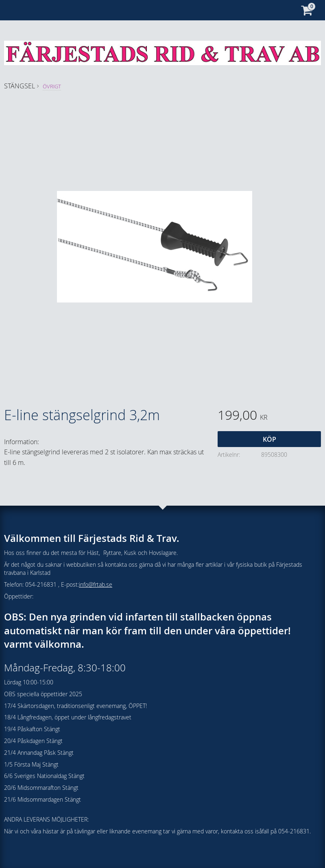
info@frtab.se (96, 584)
